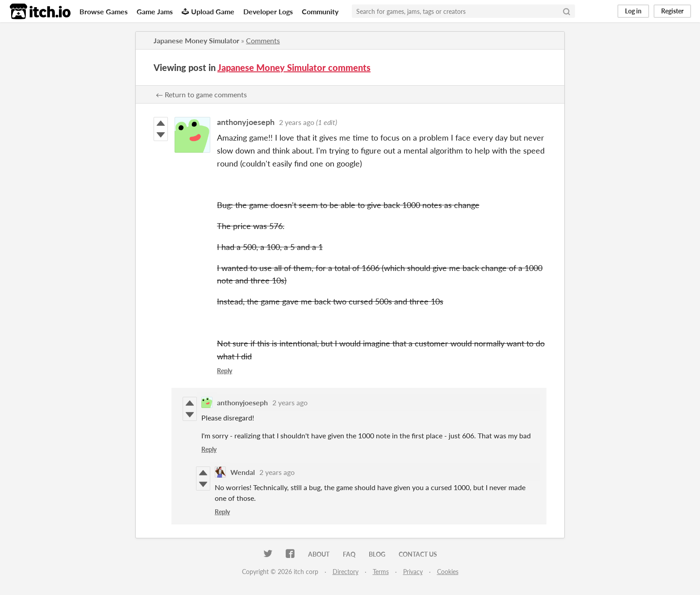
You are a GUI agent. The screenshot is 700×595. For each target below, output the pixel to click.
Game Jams (155, 11)
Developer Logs (268, 11)
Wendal (243, 472)
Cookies (448, 572)
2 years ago (297, 122)
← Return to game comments (201, 94)
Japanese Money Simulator (196, 40)
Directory (346, 572)
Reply (225, 371)
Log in (633, 11)
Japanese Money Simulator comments (294, 67)
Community (320, 11)
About (319, 554)
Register (672, 11)
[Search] (567, 11)
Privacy (413, 572)
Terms (381, 572)
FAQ (349, 554)
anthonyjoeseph (246, 122)
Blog (377, 554)
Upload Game (208, 11)
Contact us (418, 554)
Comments (263, 40)
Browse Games (104, 11)
